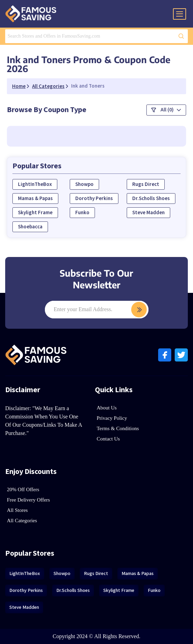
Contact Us (108, 439)
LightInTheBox (35, 184)
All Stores (17, 510)
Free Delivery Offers (28, 500)
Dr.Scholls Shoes (151, 199)
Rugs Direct (146, 184)
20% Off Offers (23, 489)
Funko (82, 213)
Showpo (84, 184)
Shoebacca (30, 227)
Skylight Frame (35, 213)
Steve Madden (148, 213)
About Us (107, 408)
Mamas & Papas (35, 199)
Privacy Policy (112, 418)
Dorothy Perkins (94, 199)
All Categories (22, 521)
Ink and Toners (88, 86)
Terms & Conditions (118, 428)
